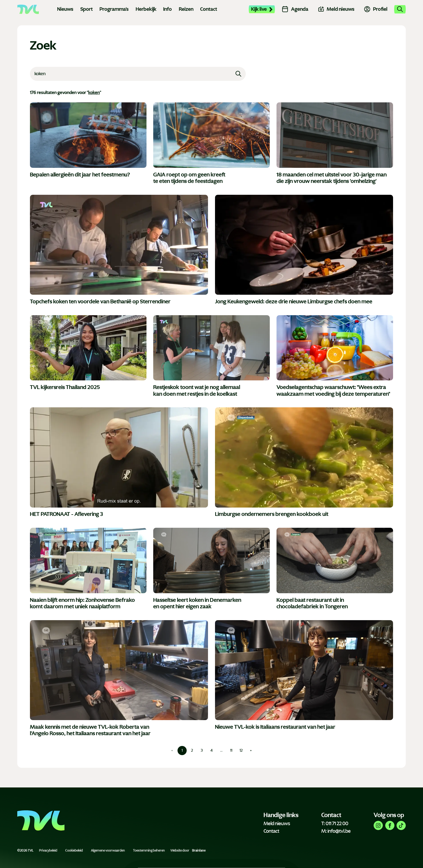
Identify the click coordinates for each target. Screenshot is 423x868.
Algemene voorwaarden (108, 850)
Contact (209, 9)
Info (168, 9)
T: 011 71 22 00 (335, 824)
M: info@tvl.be (336, 831)
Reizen (186, 9)
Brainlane (199, 850)
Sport (87, 9)
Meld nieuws (277, 824)
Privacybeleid (48, 850)
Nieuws (65, 9)
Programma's (114, 9)
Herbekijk (146, 9)
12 (241, 750)
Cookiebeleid (74, 850)
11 (231, 750)
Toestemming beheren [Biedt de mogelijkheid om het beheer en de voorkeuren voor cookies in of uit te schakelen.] (149, 850)
